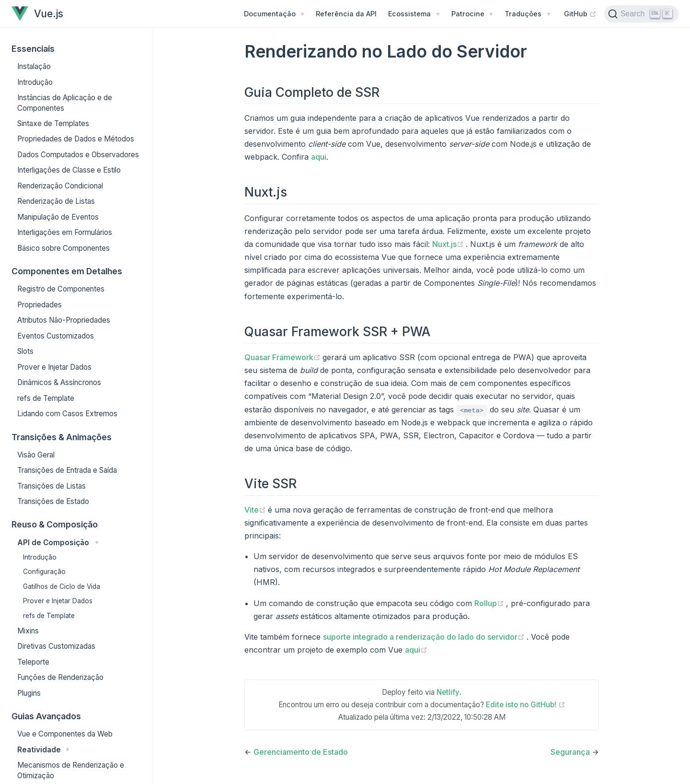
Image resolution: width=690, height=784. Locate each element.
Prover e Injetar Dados (54, 367)
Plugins (29, 693)
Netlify (448, 692)
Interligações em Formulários (65, 232)
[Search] (641, 14)
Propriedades (40, 305)
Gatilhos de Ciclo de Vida (62, 586)
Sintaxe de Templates (53, 123)
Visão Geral (36, 455)
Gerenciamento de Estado (301, 752)
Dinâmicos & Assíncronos (59, 382)
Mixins (28, 631)
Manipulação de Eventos (58, 217)
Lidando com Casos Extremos (67, 414)
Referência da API (346, 14)
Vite (256, 510)
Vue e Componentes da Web (65, 734)
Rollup (490, 603)
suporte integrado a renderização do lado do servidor (425, 637)
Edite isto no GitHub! (526, 705)
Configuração (44, 572)
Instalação (34, 66)
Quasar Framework (283, 357)
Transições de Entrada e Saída (67, 470)
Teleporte (33, 662)
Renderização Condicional (60, 186)
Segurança (570, 752)
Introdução (35, 82)
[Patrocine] (472, 14)
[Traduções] (527, 14)
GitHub (580, 13)
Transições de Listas (52, 486)
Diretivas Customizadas (56, 646)
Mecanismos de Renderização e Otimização (71, 770)
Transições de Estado (53, 501)
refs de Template (46, 398)
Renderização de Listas (56, 201)
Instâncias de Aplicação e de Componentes (65, 103)
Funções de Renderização (60, 677)
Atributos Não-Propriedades (64, 320)
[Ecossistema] (414, 14)
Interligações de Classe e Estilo (69, 170)
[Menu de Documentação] (274, 14)
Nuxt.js (449, 244)
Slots (25, 351)
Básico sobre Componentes (63, 248)
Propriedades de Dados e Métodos (76, 139)
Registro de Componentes (61, 289)
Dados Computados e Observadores (78, 155)
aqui (319, 157)
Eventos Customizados (56, 336)
